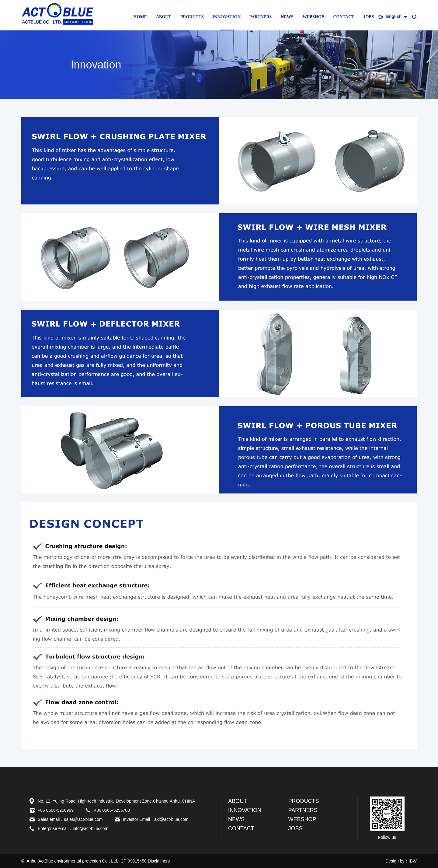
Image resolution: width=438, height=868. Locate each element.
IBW (413, 861)
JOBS (368, 17)
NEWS (287, 17)
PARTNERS (260, 17)
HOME (140, 17)
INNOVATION (227, 17)
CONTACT (344, 17)
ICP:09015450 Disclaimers (144, 861)
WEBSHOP (313, 17)
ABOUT (164, 17)
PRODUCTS (192, 17)
